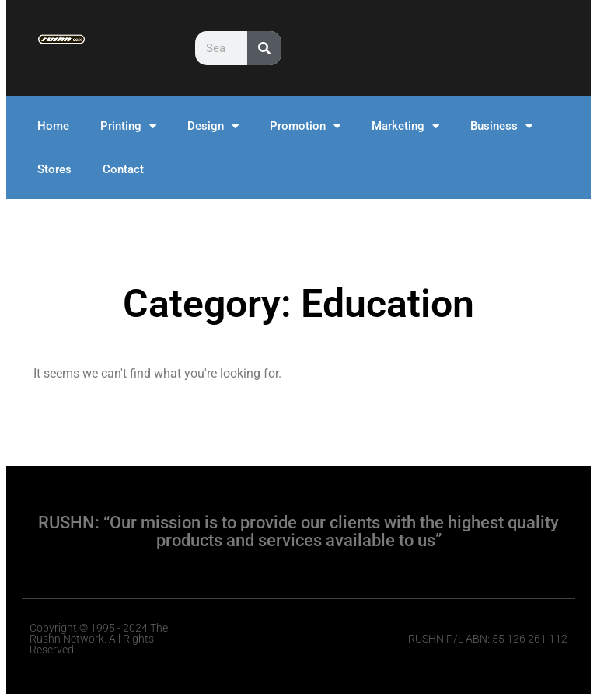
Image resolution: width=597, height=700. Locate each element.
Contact (123, 169)
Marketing (405, 126)
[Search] (264, 48)
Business (501, 126)
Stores (54, 169)
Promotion (305, 126)
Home (53, 126)
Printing (128, 126)
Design (213, 126)
